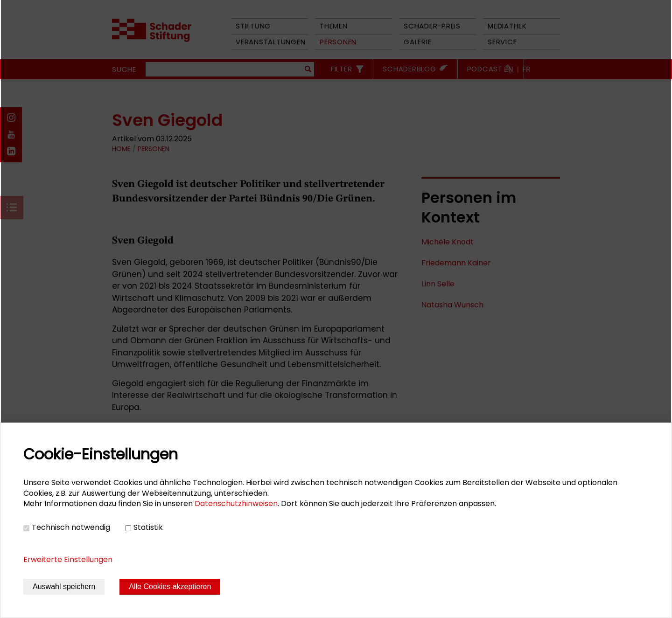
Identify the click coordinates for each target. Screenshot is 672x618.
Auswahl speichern (64, 587)
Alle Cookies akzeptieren (170, 587)
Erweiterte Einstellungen (68, 559)
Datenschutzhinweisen (236, 503)
